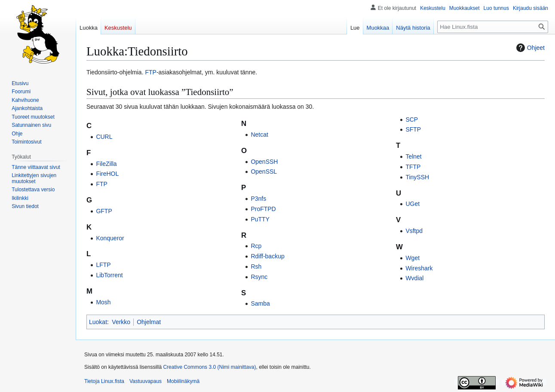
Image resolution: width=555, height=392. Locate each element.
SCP (412, 119)
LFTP (103, 265)
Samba (260, 303)
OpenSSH (264, 162)
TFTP (413, 167)
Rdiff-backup (267, 256)
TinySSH (417, 177)
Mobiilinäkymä (183, 381)
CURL (104, 137)
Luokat (98, 322)
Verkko (121, 322)
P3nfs (258, 199)
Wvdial (414, 278)
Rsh (256, 266)
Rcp (256, 246)
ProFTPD (263, 209)
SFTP (413, 129)
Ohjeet (529, 48)
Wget (412, 258)
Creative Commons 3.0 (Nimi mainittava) (209, 367)
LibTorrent (109, 275)
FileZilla (106, 164)
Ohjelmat (149, 322)
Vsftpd (414, 231)
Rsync (259, 277)
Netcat (259, 135)
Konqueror (110, 238)
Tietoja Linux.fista (104, 381)
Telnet (413, 156)
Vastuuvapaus (146, 381)
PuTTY (260, 219)
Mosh (103, 302)
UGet (412, 204)
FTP (150, 72)
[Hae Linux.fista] (493, 27)
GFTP (104, 211)
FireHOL (107, 174)
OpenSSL (264, 171)
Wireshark (419, 268)
